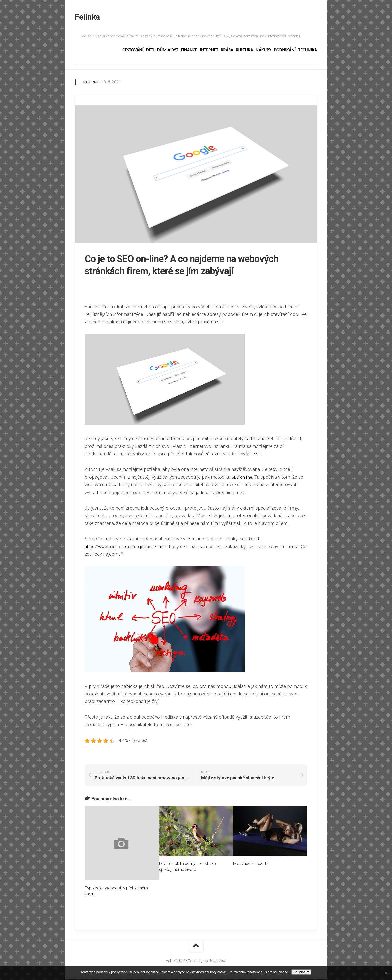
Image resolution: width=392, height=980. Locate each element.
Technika (308, 51)
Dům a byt (168, 51)
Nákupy (264, 51)
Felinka (87, 18)
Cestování (133, 51)
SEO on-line (244, 478)
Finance (189, 51)
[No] (386, 973)
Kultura (245, 51)
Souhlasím (301, 972)
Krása (227, 51)
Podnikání (285, 51)
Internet (209, 51)
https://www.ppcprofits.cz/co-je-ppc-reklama (131, 548)
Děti (150, 51)
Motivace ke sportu (251, 865)
